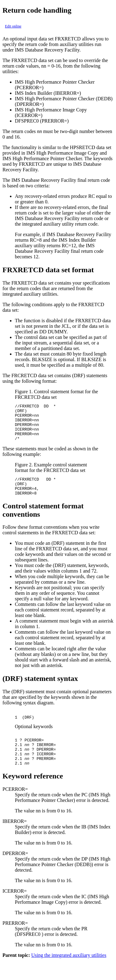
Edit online (13, 26)
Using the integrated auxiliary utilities (69, 975)
